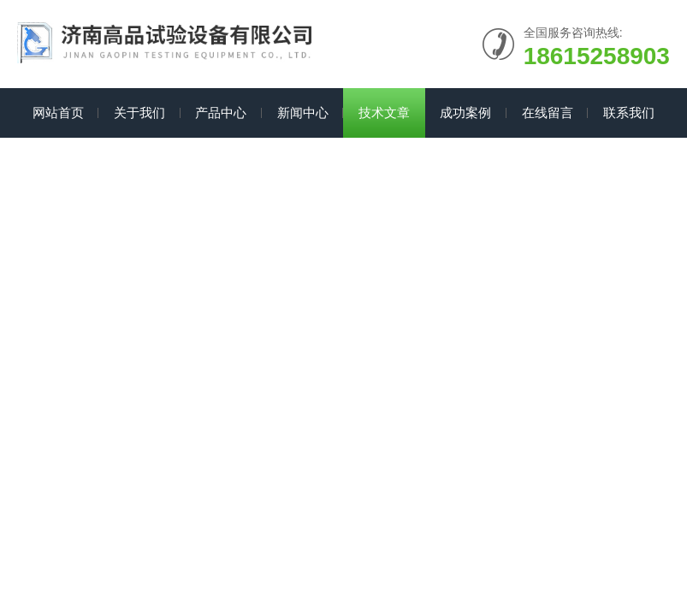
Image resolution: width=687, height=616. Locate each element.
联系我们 (629, 113)
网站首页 (58, 113)
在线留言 (548, 113)
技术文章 (384, 113)
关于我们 (139, 113)
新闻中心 (303, 113)
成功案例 (465, 113)
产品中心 (221, 113)
